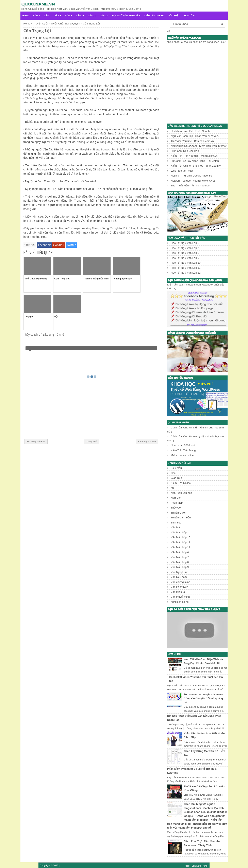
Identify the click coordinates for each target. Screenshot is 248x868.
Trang (204, 866)
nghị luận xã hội (180, 602)
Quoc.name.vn (38, 4)
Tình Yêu (176, 523)
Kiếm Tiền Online (154, 16)
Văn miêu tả (178, 592)
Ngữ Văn (176, 498)
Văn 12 (104, 16)
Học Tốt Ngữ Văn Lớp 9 (185, 258)
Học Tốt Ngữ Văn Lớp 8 (185, 253)
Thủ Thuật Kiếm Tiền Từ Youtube (190, 186)
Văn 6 (37, 16)
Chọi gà (29, 316)
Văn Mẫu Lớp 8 (180, 562)
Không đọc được (123, 279)
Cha (173, 473)
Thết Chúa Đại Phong (36, 279)
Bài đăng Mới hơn (36, 442)
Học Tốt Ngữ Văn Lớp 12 (186, 273)
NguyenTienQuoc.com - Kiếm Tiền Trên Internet (199, 146)
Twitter (71, 245)
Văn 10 (80, 16)
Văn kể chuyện (180, 587)
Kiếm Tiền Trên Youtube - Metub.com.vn (194, 156)
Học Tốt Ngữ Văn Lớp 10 (186, 263)
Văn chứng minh (181, 582)
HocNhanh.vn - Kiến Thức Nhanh (190, 131)
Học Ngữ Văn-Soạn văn (126, 16)
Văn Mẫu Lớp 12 (181, 547)
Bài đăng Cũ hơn (147, 442)
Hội (56, 316)
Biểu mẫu (176, 468)
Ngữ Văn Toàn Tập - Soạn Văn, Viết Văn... (196, 136)
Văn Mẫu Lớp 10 (181, 537)
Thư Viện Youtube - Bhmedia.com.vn (192, 141)
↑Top (187, 866)
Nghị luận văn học (181, 493)
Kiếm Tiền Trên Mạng (183, 450)
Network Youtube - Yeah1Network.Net (193, 181)
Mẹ (173, 488)
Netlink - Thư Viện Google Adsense (191, 176)
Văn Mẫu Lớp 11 (181, 542)
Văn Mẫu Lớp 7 (180, 557)
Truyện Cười (178, 513)
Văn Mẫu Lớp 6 (180, 552)
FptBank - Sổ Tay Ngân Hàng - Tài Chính (195, 161)
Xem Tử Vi (189, 16)
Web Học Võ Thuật (182, 171)
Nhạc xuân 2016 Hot (183, 445)
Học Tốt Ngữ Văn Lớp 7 (185, 248)
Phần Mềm (177, 503)
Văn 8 (58, 16)
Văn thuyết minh (180, 597)
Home (26, 16)
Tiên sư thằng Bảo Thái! (97, 279)
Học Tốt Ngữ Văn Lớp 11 (186, 268)
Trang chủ (92, 442)
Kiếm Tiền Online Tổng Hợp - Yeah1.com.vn (197, 166)
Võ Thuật (174, 16)
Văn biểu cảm (179, 577)
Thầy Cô (176, 508)
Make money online (182, 455)
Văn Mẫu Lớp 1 (180, 532)
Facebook (44, 245)
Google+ (59, 245)
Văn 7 (47, 16)
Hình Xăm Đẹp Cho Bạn (185, 151)
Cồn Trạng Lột (37, 31)
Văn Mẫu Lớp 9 (180, 567)
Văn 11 (92, 16)
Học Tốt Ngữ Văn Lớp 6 (185, 243)
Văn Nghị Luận (180, 572)
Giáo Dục (176, 478)
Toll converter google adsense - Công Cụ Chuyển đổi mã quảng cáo (204, 698)
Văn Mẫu (176, 527)
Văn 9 (69, 16)
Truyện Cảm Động (182, 518)
